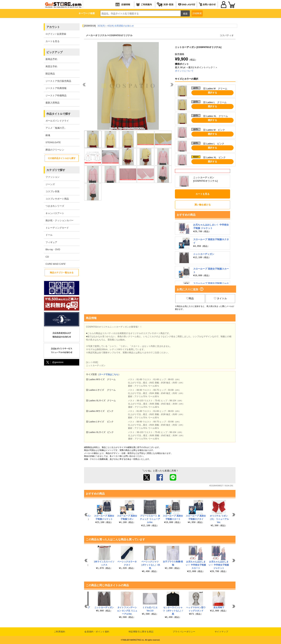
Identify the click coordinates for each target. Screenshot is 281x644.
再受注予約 (51, 66)
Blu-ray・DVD (53, 249)
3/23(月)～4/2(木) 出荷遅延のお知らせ (116, 26)
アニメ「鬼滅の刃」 (56, 128)
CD (47, 257)
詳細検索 (197, 13)
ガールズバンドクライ (57, 121)
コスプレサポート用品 (57, 199)
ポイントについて (184, 71)
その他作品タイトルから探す (62, 158)
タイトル (220, 298)
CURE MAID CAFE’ (56, 264)
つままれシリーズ (55, 206)
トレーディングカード (57, 228)
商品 (190, 298)
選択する (212, 93)
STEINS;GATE (53, 142)
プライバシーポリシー (184, 632)
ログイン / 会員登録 (56, 34)
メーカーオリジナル (96, 35)
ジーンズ (50, 184)
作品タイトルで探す (59, 114)
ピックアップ (54, 52)
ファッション (53, 177)
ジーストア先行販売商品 (58, 81)
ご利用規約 (60, 632)
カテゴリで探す (56, 170)
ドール (49, 235)
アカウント (53, 27)
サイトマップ (222, 632)
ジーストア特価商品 (56, 95)
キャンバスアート (55, 213)
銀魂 (48, 135)
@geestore (54, 362)
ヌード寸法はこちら (109, 374)
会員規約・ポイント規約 (97, 632)
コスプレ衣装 (53, 191)
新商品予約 (51, 59)
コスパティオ (227, 35)
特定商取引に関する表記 (141, 632)
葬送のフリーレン (55, 150)
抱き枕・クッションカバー (59, 220)
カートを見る (53, 41)
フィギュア (51, 242)
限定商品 (50, 74)
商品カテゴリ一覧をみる (62, 273)
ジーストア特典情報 (56, 88)
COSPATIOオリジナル (121, 35)
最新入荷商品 (53, 103)
